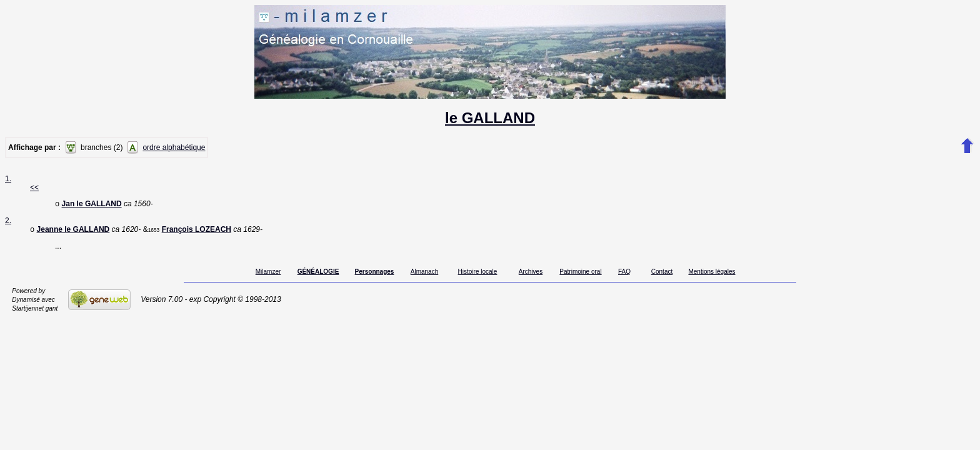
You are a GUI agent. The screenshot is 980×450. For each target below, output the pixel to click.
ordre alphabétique (174, 147)
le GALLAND (490, 118)
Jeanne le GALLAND (73, 232)
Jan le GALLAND (92, 205)
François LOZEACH (197, 232)
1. (8, 179)
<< (34, 187)
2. (8, 222)
